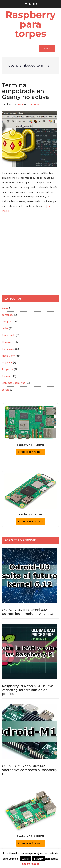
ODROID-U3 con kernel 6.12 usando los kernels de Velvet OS (28, 612)
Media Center (9, 356)
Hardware (7, 342)
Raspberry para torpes (31, 24)
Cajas (5, 308)
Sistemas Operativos (14, 383)
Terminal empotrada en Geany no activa (26, 91)
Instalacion (8, 349)
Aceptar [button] (26, 859)
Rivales (6, 376)
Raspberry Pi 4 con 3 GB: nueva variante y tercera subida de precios (28, 690)
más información (30, 864)
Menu (33, 4)
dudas (5, 328)
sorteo (6, 390)
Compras (7, 322)
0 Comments (33, 104)
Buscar (47, 49)
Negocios (7, 363)
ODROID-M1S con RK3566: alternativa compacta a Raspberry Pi (30, 770)
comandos (8, 315)
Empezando (9, 335)
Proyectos (8, 369)
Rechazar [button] (38, 859)
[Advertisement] (30, 258)
